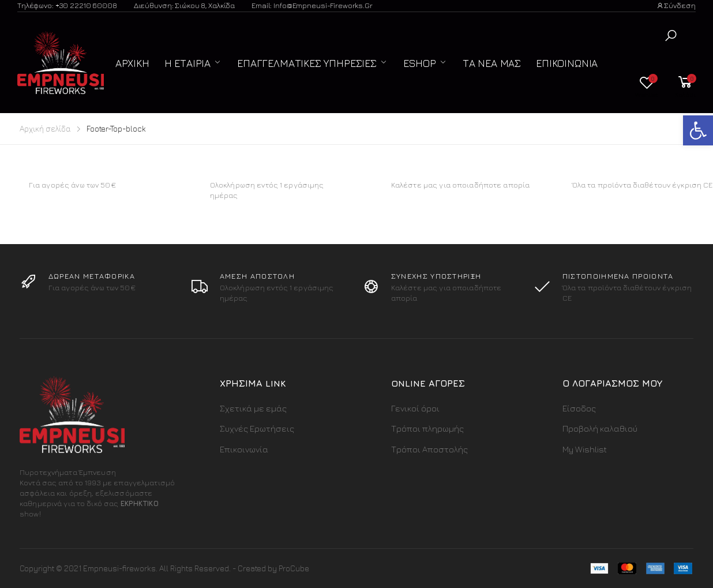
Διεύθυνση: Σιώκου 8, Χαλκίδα (184, 5)
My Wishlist (585, 449)
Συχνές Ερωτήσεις (257, 428)
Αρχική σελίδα (45, 128)
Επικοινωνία (567, 63)
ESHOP (420, 63)
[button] (671, 35)
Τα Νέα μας (492, 63)
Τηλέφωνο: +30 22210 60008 (67, 5)
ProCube (294, 568)
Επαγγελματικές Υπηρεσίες (307, 63)
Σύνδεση (676, 5)
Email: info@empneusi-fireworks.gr (312, 5)
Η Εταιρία (187, 63)
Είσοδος (579, 408)
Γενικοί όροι (415, 408)
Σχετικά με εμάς (253, 408)
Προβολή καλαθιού (600, 428)
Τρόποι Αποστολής (429, 449)
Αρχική (132, 63)
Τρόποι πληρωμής (427, 428)
